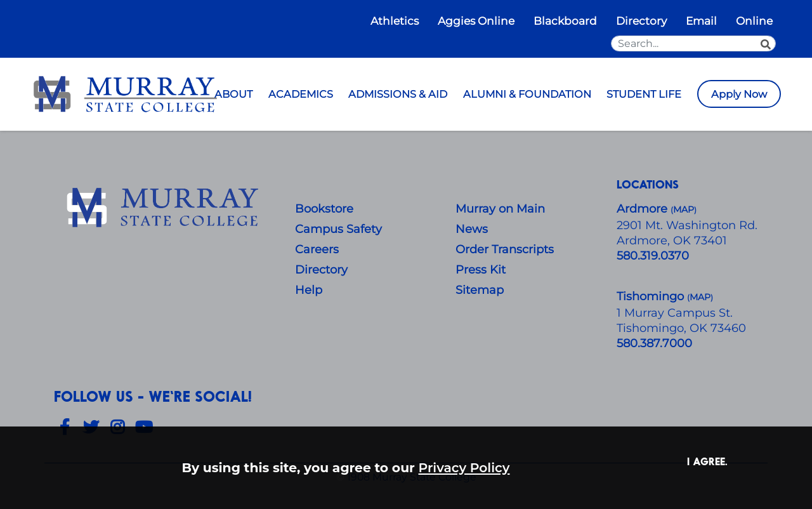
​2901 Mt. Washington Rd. (687, 225)
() (700, 297)
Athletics (395, 21)
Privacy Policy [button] (464, 467)
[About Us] (165, 208)
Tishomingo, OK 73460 (681, 328)
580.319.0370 (653, 256)
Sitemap (480, 290)
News (472, 229)
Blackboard (565, 21)
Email (701, 21)
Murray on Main (500, 209)
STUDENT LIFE (644, 94)
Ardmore (644, 209)
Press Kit (481, 270)
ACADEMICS (301, 94)
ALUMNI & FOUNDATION (527, 94)
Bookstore (324, 209)
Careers (317, 249)
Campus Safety (338, 229)
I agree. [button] (707, 461)
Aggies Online (476, 21)
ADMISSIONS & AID (398, 94)
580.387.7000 (654, 343)
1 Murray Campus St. (675, 313)
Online (754, 21)
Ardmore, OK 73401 (672, 241)
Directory (641, 21)
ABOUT (233, 94)
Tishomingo (652, 296)
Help (309, 290)
